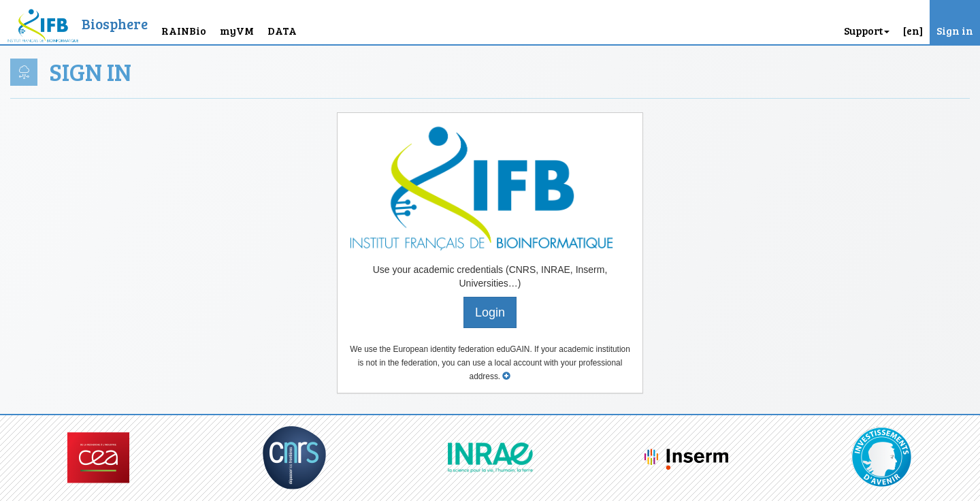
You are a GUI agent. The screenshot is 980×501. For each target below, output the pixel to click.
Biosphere (115, 23)
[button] (913, 22)
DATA (282, 30)
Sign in (955, 30)
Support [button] (867, 30)
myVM (237, 30)
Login (490, 312)
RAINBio (184, 30)
